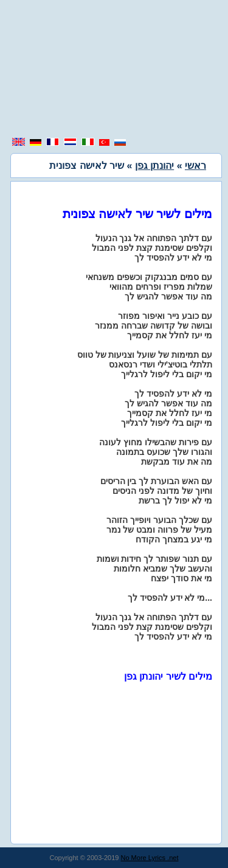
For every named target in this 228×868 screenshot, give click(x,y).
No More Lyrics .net (150, 858)
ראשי (195, 166)
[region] (114, 70)
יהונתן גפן (154, 166)
